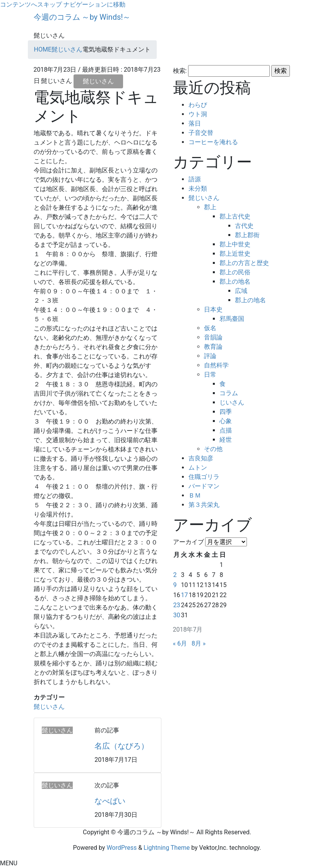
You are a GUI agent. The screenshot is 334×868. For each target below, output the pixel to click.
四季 (226, 412)
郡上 (210, 207)
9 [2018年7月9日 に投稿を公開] (175, 585)
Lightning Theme (167, 848)
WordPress (122, 848)
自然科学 (216, 365)
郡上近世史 (235, 254)
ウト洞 (198, 114)
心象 (226, 421)
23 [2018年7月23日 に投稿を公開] (177, 605)
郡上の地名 (235, 282)
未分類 (198, 189)
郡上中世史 (235, 244)
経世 (226, 440)
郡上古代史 (235, 216)
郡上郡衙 (247, 235)
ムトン (198, 468)
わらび (198, 105)
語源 (195, 179)
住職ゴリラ (204, 477)
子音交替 (201, 133)
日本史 (213, 309)
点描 (226, 430)
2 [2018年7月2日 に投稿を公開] (175, 575)
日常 (210, 375)
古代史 (244, 226)
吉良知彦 (201, 458)
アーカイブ (188, 542)
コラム (229, 393)
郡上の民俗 (235, 272)
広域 (241, 291)
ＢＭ (195, 495)
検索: (180, 71)
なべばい (110, 801)
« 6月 (180, 643)
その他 (213, 449)
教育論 (213, 347)
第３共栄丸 (204, 505)
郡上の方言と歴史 (244, 263)
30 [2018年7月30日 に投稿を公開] (177, 615)
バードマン (204, 486)
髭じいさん (98, 81)
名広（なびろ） (122, 746)
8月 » (199, 643)
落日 (195, 123)
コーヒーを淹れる (213, 142)
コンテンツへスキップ (31, 4)
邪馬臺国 (232, 319)
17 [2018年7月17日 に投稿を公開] (184, 595)
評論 (210, 356)
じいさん (232, 402)
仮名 (210, 328)
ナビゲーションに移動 (94, 4)
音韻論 (213, 337)
